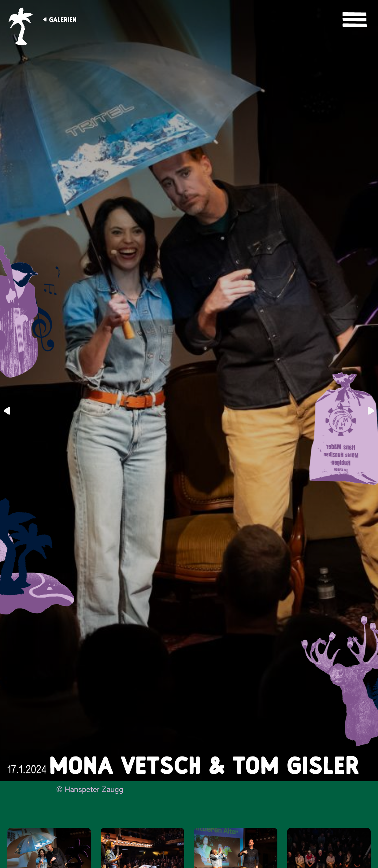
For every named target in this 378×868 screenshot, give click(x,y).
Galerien (63, 20)
